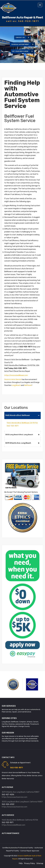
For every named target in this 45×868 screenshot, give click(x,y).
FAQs (21, 863)
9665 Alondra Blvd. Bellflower (22, 415)
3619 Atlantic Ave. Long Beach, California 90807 (21, 792)
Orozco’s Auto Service (13, 379)
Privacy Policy (30, 863)
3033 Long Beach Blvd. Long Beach (22, 435)
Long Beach (16, 385)
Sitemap (40, 863)
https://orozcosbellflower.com (16, 375)
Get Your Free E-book (21, 51)
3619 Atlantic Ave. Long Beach (22, 443)
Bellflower (28, 385)
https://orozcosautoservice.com (15, 797)
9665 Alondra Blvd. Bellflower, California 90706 (20, 820)
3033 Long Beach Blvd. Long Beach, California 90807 (22, 802)
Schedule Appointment (21, 44)
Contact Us (21, 38)
